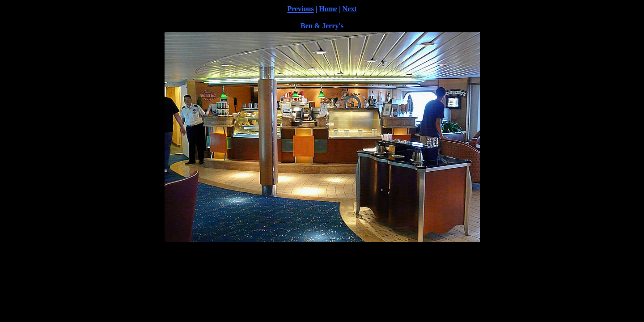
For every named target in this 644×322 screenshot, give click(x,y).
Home (328, 9)
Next (350, 9)
